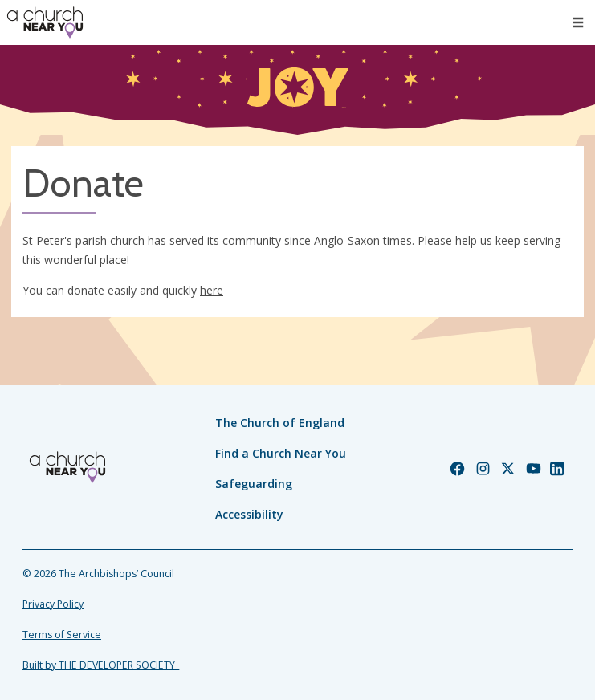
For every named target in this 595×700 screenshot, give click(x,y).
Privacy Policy (53, 604)
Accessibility (249, 514)
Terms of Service (62, 635)
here (212, 290)
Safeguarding (254, 484)
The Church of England (280, 423)
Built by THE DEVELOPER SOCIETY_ (101, 665)
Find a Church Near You (281, 453)
